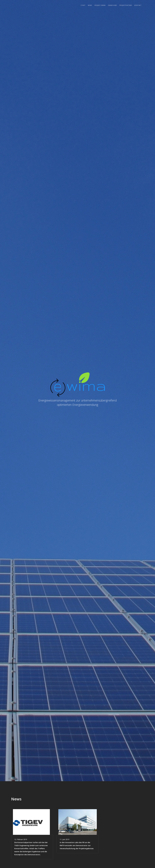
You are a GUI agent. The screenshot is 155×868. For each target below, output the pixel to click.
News (90, 5)
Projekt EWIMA (100, 5)
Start (83, 5)
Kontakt (138, 5)
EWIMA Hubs (112, 5)
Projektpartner (126, 5)
